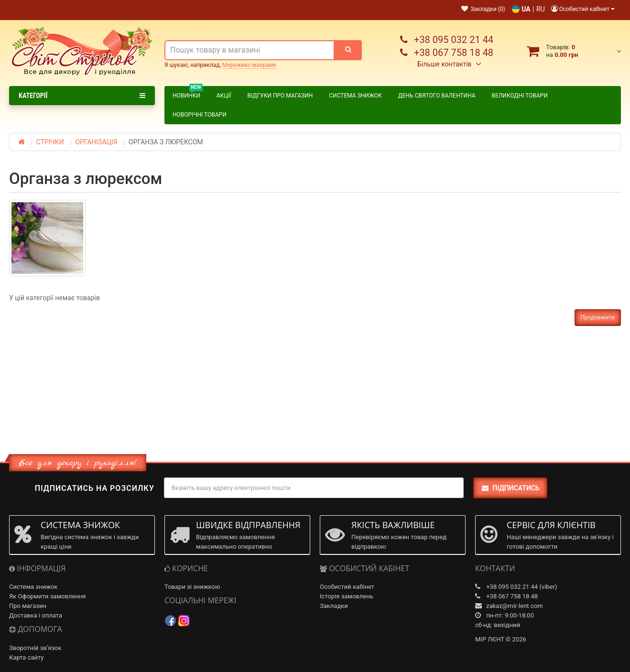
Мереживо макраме (249, 65)
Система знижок (355, 96)
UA (526, 9)
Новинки (188, 94)
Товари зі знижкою (192, 587)
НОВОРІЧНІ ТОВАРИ (200, 115)
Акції (224, 96)
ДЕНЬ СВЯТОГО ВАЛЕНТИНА (437, 96)
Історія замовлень (347, 596)
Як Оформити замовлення (47, 596)
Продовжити (598, 317)
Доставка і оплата (36, 615)
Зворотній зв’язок (35, 648)
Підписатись (510, 488)
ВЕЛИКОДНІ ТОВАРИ (520, 96)
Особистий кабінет (347, 587)
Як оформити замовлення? (210, 9)
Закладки (334, 606)
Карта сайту (27, 657)
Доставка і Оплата (40, 9)
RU (541, 9)
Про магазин (100, 9)
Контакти (145, 9)
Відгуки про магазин (280, 96)
